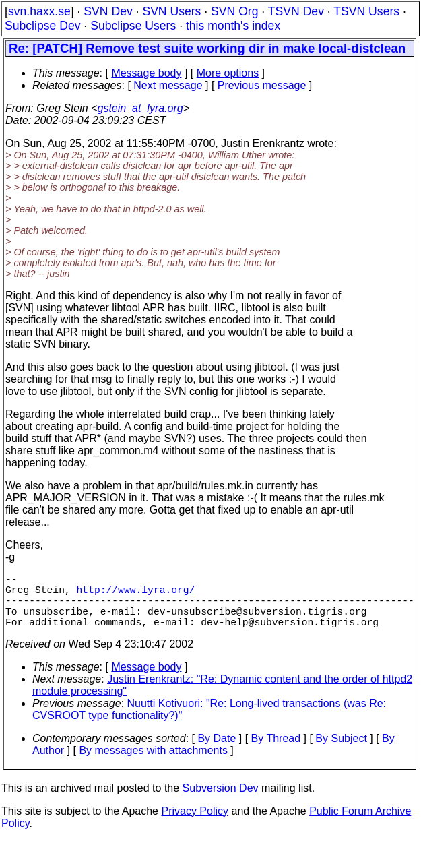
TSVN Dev (296, 11)
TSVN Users (366, 11)
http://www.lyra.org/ (136, 594)
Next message (168, 85)
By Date (217, 752)
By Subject (341, 752)
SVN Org (234, 11)
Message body (146, 73)
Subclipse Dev (42, 26)
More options (228, 73)
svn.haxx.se (39, 11)
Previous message (262, 85)
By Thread (276, 752)
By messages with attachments (153, 764)
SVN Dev (108, 11)
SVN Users (171, 11)
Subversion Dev (221, 802)
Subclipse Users (133, 26)
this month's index (233, 26)
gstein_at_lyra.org (140, 108)
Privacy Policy (195, 825)
